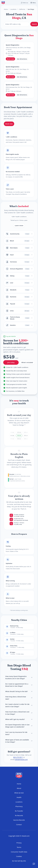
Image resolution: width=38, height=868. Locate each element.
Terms (19, 847)
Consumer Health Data (19, 852)
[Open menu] (33, 3)
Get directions (22, 59)
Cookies (19, 856)
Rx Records (19, 815)
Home (6, 9)
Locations (13, 9)
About (19, 788)
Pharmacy (19, 806)
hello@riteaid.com (21, 759)
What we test (19, 793)
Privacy (19, 843)
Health (19, 797)
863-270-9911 (18, 757)
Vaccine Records (19, 820)
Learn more (19, 225)
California (22, 9)
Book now (10, 59)
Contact (19, 824)
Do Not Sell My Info (19, 861)
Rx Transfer (19, 811)
